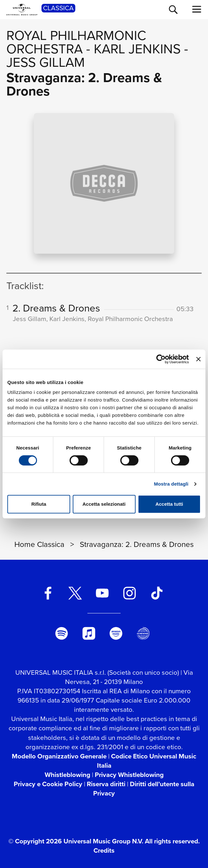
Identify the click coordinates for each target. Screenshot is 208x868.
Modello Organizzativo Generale (59, 756)
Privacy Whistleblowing (129, 775)
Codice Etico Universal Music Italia (147, 761)
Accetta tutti (169, 504)
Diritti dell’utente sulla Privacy (144, 789)
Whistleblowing (67, 775)
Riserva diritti (106, 784)
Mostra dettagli (171, 484)
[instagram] (130, 593)
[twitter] (75, 593)
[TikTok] (157, 593)
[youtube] (102, 593)
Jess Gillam (46, 62)
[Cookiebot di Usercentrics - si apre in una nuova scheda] (161, 359)
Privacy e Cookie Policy (48, 784)
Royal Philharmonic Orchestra (76, 42)
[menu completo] (197, 9)
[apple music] (89, 633)
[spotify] (62, 633)
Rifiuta (39, 504)
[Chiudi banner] (198, 359)
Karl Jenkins (137, 49)
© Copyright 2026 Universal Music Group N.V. (76, 841)
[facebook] (48, 593)
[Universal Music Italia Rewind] (143, 633)
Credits (104, 850)
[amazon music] (116, 633)
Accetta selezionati (104, 504)
